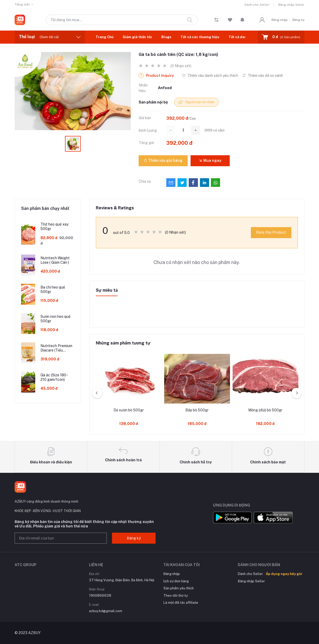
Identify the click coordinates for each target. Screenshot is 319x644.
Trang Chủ (105, 37)
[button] (242, 20)
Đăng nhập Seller (291, 5)
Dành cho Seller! (257, 5)
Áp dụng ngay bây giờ (284, 574)
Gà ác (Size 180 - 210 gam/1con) (54, 377)
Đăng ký (298, 20)
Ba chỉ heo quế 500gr (53, 289)
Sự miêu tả (107, 290)
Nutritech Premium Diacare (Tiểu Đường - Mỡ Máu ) (56, 348)
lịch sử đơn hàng (176, 581)
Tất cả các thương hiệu (200, 37)
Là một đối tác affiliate (181, 603)
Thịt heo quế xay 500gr (54, 226)
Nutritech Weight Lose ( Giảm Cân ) (55, 260)
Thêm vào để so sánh (263, 76)
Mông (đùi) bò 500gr (265, 410)
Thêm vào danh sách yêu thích (210, 76)
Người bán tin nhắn (196, 102)
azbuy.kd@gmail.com (106, 611)
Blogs (166, 37)
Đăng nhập (280, 20)
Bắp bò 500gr (197, 410)
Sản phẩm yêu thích (179, 588)
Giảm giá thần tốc (137, 37)
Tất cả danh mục (243, 37)
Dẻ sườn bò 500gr (129, 410)
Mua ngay (210, 160)
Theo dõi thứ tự (176, 596)
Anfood (165, 88)
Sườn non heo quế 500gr (55, 319)
